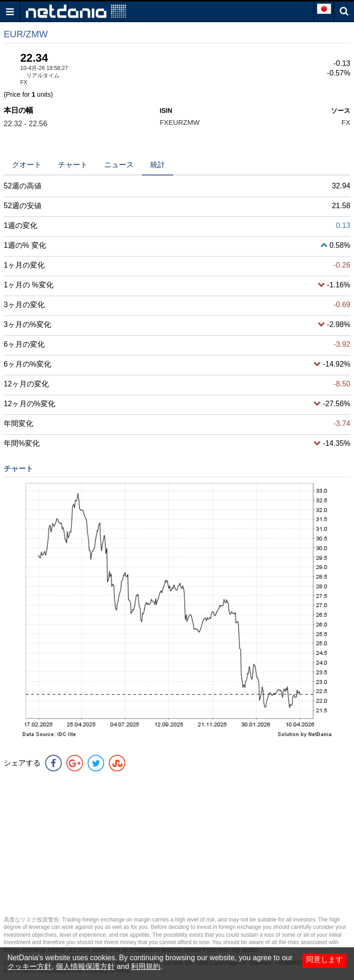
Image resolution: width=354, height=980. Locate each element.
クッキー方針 (29, 966)
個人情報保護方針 (85, 966)
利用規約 (146, 966)
